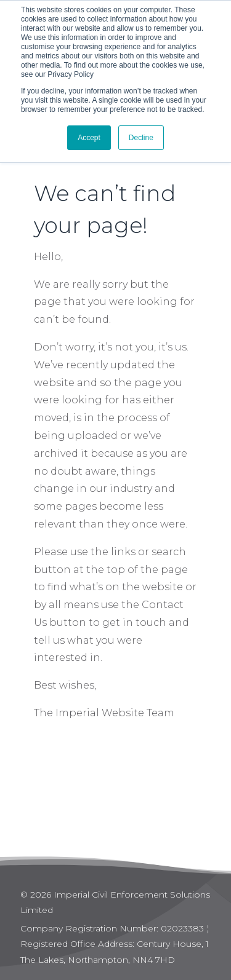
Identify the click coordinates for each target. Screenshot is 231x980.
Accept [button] (89, 138)
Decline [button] (141, 138)
